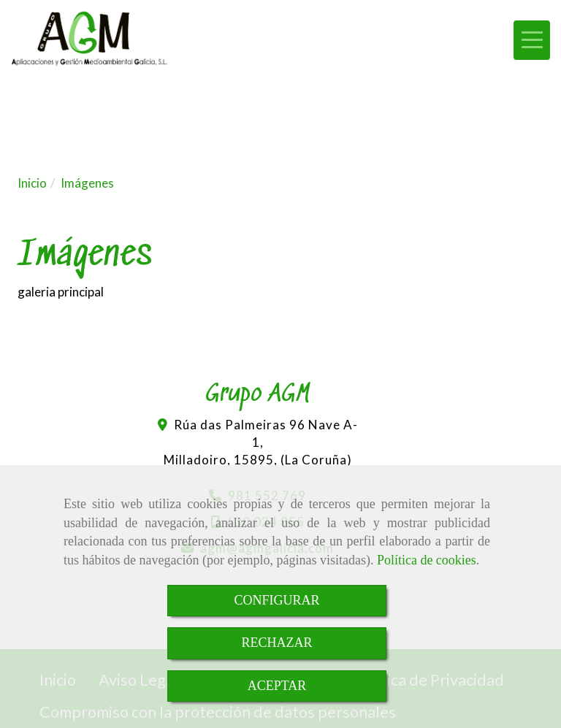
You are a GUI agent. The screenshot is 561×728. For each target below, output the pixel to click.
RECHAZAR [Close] (276, 643)
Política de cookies (427, 560)
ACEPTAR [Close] (277, 686)
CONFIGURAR (276, 600)
